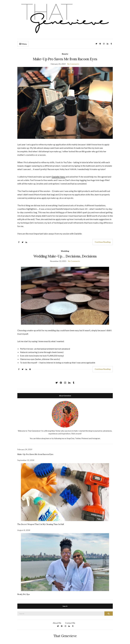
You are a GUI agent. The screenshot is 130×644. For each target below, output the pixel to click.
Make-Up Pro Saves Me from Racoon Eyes (65, 59)
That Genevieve (65, 636)
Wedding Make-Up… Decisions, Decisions (65, 256)
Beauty (65, 54)
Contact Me (70, 623)
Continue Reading (103, 242)
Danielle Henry (59, 177)
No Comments (73, 64)
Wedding (65, 251)
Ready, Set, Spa (24, 594)
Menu (23, 44)
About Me (57, 623)
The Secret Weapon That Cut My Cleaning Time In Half (41, 524)
